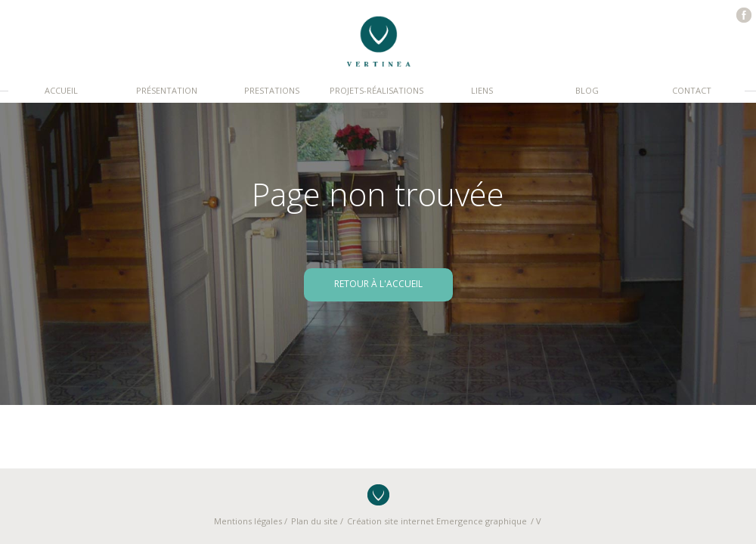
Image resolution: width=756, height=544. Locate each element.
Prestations (272, 90)
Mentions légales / (251, 521)
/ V (536, 521)
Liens (482, 90)
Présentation (167, 90)
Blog (587, 90)
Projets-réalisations (376, 90)
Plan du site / (317, 521)
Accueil (61, 90)
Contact (692, 90)
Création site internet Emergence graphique (437, 521)
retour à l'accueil (378, 284)
